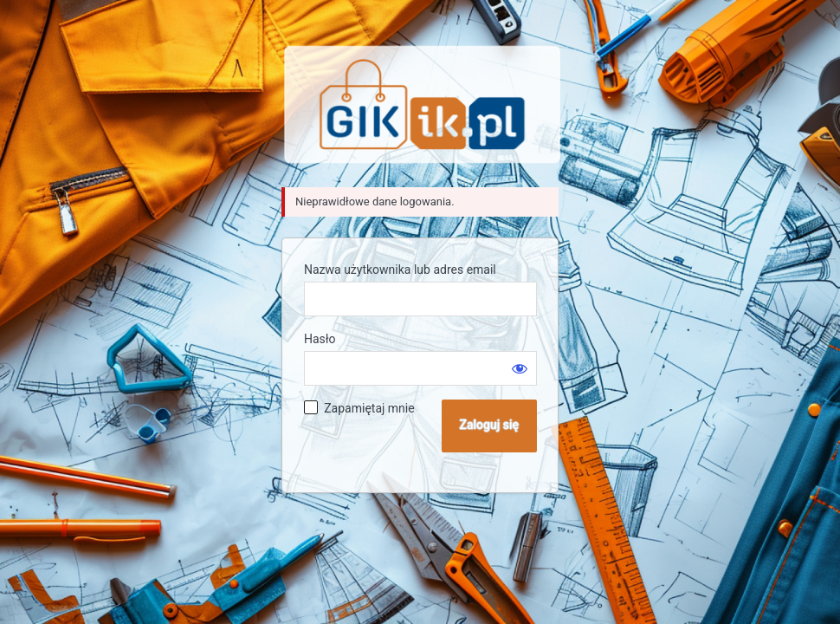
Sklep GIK (423, 104)
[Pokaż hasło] (520, 368)
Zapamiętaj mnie (369, 408)
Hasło (320, 339)
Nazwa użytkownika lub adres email (400, 270)
